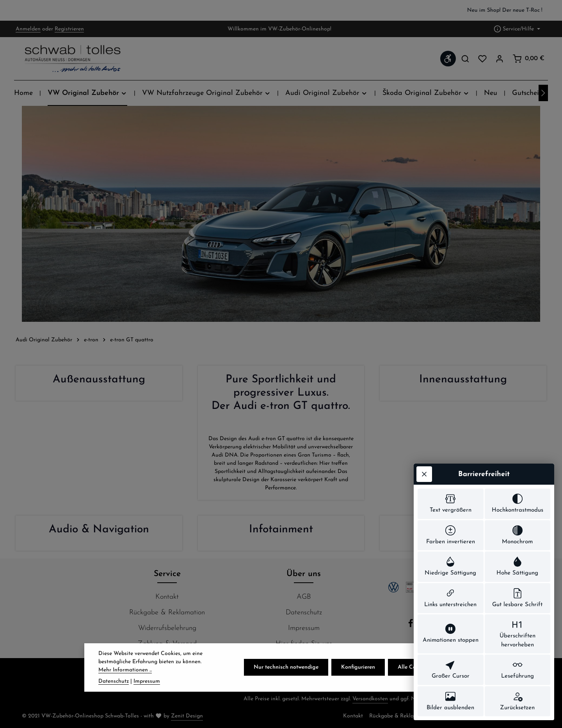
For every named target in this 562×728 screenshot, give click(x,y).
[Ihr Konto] (500, 59)
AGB (304, 597)
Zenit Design (187, 716)
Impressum (304, 628)
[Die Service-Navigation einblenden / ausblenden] (517, 29)
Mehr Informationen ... (125, 680)
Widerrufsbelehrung (167, 628)
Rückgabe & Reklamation (167, 613)
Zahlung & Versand (167, 644)
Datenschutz (304, 613)
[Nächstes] (543, 93)
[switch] (451, 504)
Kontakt (167, 597)
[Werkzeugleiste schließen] (424, 474)
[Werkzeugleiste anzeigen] (448, 59)
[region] (281, 10)
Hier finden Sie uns (304, 644)
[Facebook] (412, 626)
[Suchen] (465, 59)
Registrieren (69, 29)
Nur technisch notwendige (286, 677)
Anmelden (28, 29)
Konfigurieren (358, 677)
